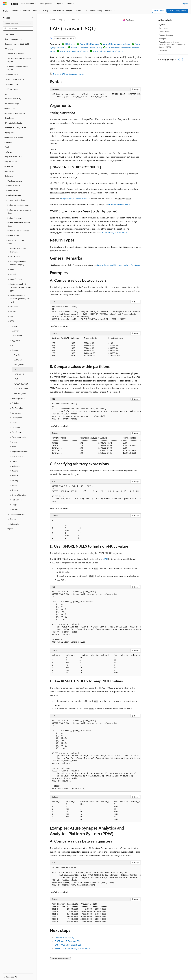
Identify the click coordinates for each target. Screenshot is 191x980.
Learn (53, 20)
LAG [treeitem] (16, 369)
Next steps (163, 50)
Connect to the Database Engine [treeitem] (18, 68)
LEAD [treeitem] (16, 379)
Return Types (164, 32)
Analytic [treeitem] (17, 355)
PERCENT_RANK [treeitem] (20, 393)
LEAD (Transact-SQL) (64, 937)
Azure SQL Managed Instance (117, 44)
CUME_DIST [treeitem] (19, 360)
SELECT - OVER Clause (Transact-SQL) (72, 948)
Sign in (185, 3)
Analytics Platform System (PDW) (86, 48)
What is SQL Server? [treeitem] (16, 54)
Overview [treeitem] (15, 331)
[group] (95, 96)
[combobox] (18, 23)
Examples (163, 39)
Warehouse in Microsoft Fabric (74, 51)
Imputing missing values (119, 205)
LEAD (105, 559)
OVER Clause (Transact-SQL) (114, 232)
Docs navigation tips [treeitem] (14, 39)
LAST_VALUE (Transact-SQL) (68, 945)
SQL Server (72, 20)
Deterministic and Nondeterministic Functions (118, 265)
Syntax (162, 25)
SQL (61, 20)
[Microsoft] (5, 4)
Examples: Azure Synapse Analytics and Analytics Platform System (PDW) (172, 44)
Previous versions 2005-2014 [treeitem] (17, 44)
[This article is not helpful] (182, 59)
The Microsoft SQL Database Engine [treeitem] (19, 60)
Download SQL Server (177, 11)
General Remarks (166, 35)
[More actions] (139, 20)
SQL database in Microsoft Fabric (108, 51)
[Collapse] (32, 18)
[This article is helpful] (179, 59)
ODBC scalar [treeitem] (17, 336)
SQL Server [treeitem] (10, 34)
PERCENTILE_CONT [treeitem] (22, 384)
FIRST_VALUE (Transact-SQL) (68, 941)
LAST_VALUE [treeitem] (19, 374)
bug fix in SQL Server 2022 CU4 (76, 199)
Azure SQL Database (89, 44)
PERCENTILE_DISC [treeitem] (21, 389)
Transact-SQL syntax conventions (68, 74)
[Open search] (179, 4)
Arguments (164, 28)
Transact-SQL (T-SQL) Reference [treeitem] (18, 250)
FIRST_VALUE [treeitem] (19, 364)
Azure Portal (159, 11)
